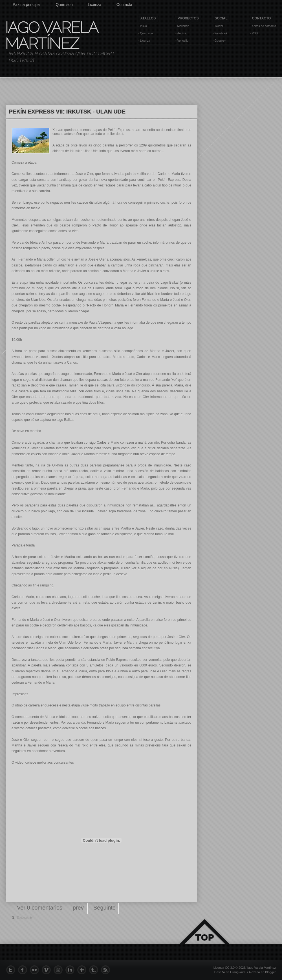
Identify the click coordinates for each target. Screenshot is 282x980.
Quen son (64, 5)
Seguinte (104, 908)
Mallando (183, 26)
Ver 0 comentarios (40, 908)
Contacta (124, 5)
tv (31, 918)
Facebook (221, 33)
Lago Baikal (170, 283)
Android (182, 33)
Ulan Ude (91, 151)
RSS (255, 33)
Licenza (94, 5)
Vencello (183, 41)
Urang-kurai (238, 972)
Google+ (220, 41)
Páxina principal (27, 5)
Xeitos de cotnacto (264, 26)
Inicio (143, 26)
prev (78, 908)
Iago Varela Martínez (51, 35)
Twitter (219, 26)
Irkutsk (75, 151)
